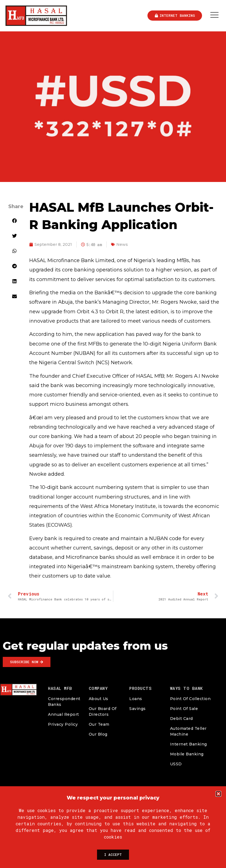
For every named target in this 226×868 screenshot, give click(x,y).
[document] (113, 434)
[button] (218, 794)
